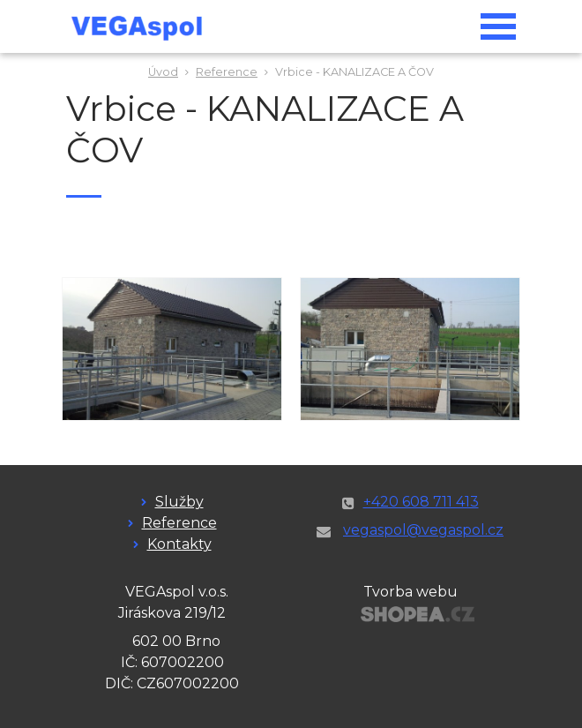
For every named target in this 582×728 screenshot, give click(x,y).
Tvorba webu (410, 592)
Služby (179, 502)
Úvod (163, 72)
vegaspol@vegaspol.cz (423, 530)
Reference (227, 72)
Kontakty (179, 544)
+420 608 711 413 (421, 502)
